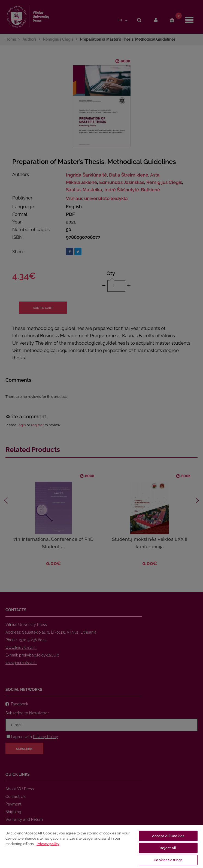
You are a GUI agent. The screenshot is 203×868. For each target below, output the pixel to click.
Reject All (168, 848)
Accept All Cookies (168, 836)
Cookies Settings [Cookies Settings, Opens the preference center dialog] (168, 860)
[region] (101, 846)
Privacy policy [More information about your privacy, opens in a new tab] (48, 844)
